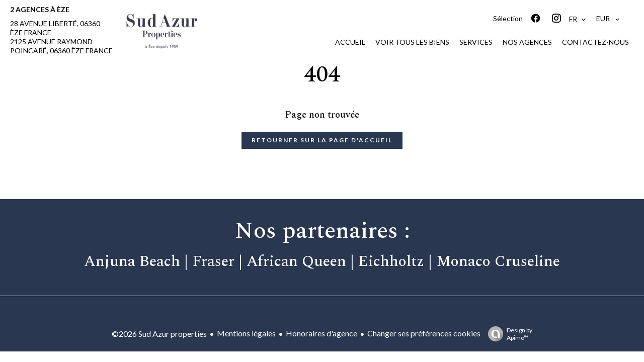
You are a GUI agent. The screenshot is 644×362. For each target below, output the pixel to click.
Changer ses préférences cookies (424, 333)
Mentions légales (246, 333)
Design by (508, 334)
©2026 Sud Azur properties (159, 334)
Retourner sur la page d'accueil (322, 140)
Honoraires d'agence (321, 333)
